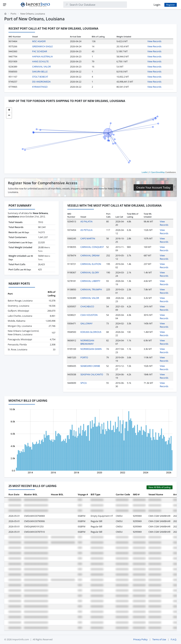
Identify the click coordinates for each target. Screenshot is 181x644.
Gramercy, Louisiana (18, 306)
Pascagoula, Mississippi (20, 339)
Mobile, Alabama (17, 321)
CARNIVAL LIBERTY (90, 281)
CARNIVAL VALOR (41, 67)
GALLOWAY (86, 323)
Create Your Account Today (153, 187)
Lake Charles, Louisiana (20, 316)
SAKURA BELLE (40, 72)
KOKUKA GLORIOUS (91, 332)
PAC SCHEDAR (40, 51)
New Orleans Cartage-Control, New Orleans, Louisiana (23, 333)
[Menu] (5, 5)
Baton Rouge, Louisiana (20, 301)
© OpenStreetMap (157, 172)
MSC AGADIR (39, 41)
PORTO (84, 357)
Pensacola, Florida (17, 344)
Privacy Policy (140, 639)
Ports (13, 14)
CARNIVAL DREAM (90, 255)
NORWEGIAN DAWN (91, 349)
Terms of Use (159, 639)
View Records (154, 41)
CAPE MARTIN (88, 238)
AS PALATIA (86, 221)
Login (157, 5)
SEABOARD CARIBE (90, 366)
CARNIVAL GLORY (90, 272)
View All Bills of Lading (160, 487)
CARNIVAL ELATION (91, 264)
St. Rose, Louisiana (17, 349)
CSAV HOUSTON (89, 315)
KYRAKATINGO (40, 87)
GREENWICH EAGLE (42, 46)
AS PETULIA (86, 230)
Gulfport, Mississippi (18, 311)
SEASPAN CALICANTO (92, 374)
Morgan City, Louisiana (20, 326)
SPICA (84, 383)
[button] (9, 110)
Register (171, 5)
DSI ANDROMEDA (41, 82)
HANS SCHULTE (40, 61)
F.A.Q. (174, 639)
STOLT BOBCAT (40, 77)
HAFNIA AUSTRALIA (42, 56)
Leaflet (144, 172)
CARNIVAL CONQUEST (92, 247)
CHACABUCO (87, 306)
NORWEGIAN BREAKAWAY (87, 342)
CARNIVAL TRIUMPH (91, 289)
